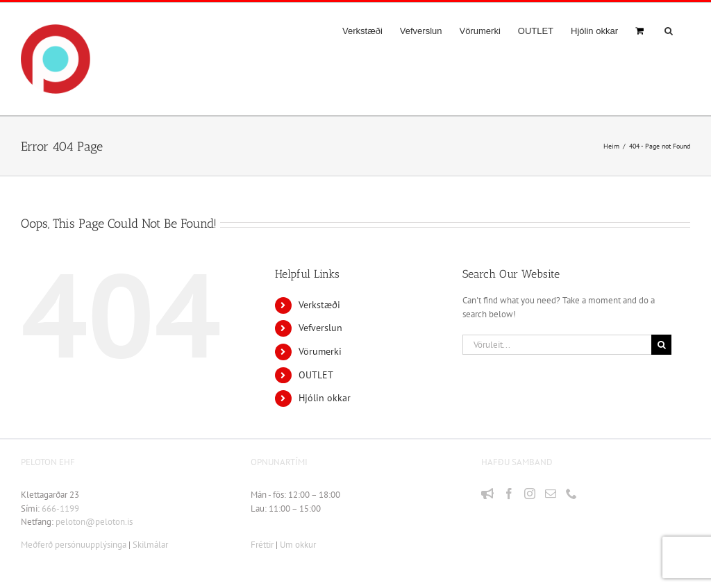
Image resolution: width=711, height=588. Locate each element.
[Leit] (661, 345)
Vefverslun (320, 328)
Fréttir (262, 545)
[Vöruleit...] (557, 345)
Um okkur (298, 545)
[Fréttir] (487, 494)
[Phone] (571, 494)
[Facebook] (509, 494)
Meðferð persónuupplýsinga (74, 545)
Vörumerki (320, 351)
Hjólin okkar (325, 398)
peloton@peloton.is (94, 522)
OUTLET (316, 375)
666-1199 (60, 509)
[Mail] (551, 494)
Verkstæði (319, 305)
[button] (669, 31)
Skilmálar (150, 545)
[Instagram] (530, 494)
